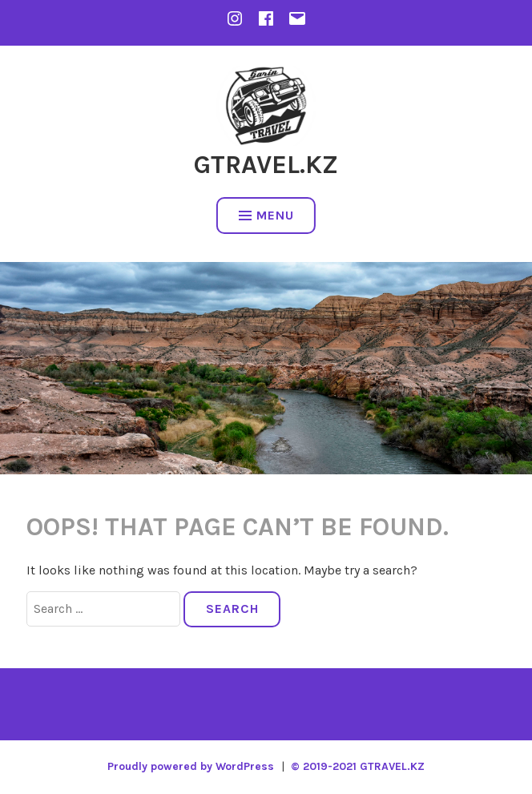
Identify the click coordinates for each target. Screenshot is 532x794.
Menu (266, 215)
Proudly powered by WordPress (191, 766)
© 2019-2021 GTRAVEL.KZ (358, 766)
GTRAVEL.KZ (266, 165)
